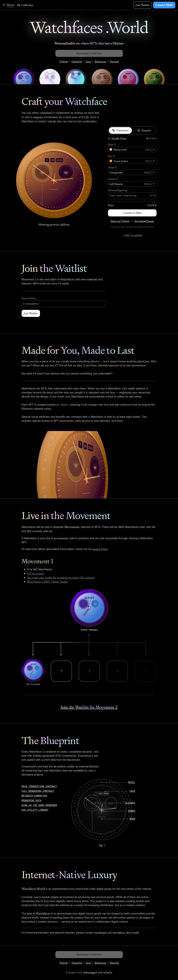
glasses (130, 803)
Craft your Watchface (64, 101)
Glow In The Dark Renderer (39, 805)
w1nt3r (108, 972)
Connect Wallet (164, 5)
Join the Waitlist (54, 268)
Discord (114, 62)
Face (110, 156)
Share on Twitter (120, 221)
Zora (88, 62)
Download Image (144, 221)
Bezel (111, 144)
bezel (132, 782)
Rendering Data (32, 801)
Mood (111, 167)
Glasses (112, 179)
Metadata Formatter (34, 796)
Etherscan (100, 62)
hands (132, 811)
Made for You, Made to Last (78, 350)
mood (132, 819)
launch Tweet (100, 549)
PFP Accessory (36, 574)
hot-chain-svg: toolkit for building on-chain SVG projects (61, 578)
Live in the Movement (66, 516)
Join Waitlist (142, 5)
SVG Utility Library (35, 810)
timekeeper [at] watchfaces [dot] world (117, 933)
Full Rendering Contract (38, 791)
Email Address (29, 298)
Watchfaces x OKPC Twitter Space (47, 582)
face (132, 791)
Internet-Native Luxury (69, 875)
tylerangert (90, 972)
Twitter (64, 62)
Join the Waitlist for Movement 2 (89, 707)
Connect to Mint (132, 213)
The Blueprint (50, 741)
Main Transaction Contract (39, 786)
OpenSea (77, 62)
